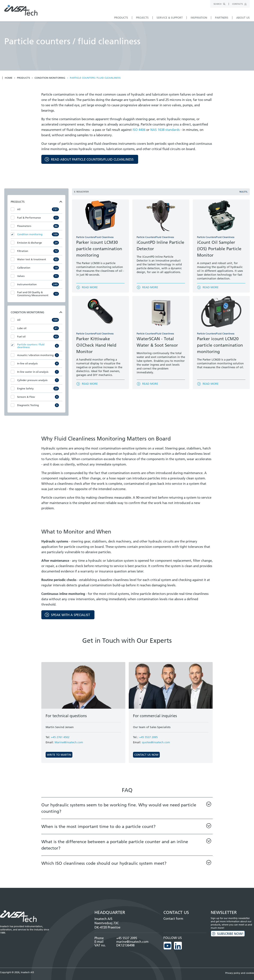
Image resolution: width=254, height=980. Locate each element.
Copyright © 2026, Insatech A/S (17, 971)
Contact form (173, 919)
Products (23, 78)
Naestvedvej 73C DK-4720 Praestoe (107, 925)
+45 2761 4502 (60, 737)
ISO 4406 (139, 130)
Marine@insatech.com (69, 742)
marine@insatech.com (132, 942)
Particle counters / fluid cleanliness (95, 78)
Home (9, 78)
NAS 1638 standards (165, 130)
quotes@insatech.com (156, 742)
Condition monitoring (50, 78)
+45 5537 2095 (148, 737)
